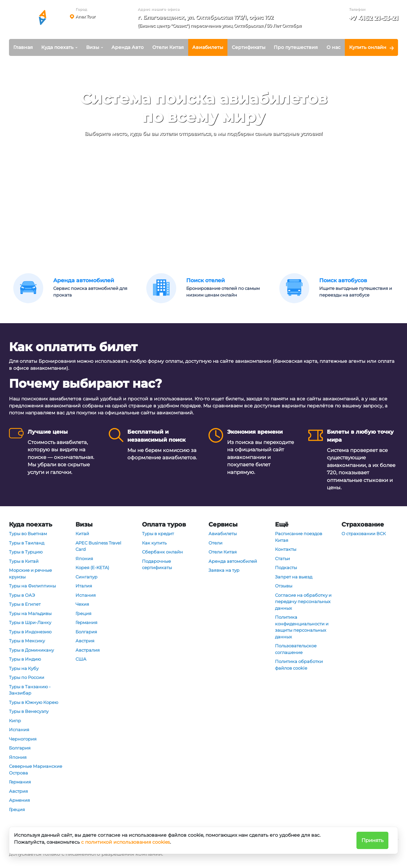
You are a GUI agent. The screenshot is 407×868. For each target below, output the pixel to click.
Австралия (88, 650)
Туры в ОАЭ (22, 595)
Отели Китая (168, 47)
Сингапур (86, 577)
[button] (222, 23)
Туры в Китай (24, 561)
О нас (334, 47)
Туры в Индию (25, 659)
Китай (82, 534)
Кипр (15, 721)
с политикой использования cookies (126, 842)
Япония (18, 757)
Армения (19, 800)
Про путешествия (296, 47)
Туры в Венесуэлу (29, 711)
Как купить (154, 543)
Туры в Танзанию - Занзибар (30, 690)
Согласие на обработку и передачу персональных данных (303, 602)
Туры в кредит (158, 534)
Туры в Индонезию (30, 632)
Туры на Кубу (24, 668)
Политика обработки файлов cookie (299, 665)
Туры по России (27, 677)
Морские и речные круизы (30, 573)
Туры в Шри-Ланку (30, 622)
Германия (20, 782)
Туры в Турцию (26, 552)
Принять (372, 840)
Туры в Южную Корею (34, 702)
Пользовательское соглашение (296, 649)
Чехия (82, 604)
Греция (17, 809)
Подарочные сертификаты (157, 564)
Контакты (286, 549)
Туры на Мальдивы (30, 613)
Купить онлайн (368, 47)
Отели (215, 543)
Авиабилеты (208, 47)
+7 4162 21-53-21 (373, 18)
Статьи (282, 558)
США (81, 659)
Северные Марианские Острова (36, 769)
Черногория (23, 739)
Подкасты (286, 567)
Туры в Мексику (27, 641)
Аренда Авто (128, 47)
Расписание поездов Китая (299, 537)
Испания (19, 730)
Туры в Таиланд (27, 543)
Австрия (18, 791)
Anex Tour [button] (85, 16)
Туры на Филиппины (32, 586)
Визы (93, 47)
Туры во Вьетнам (28, 534)
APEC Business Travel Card (98, 546)
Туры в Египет (25, 604)
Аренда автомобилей (233, 561)
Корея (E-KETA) (92, 567)
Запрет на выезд (294, 577)
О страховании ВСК (364, 534)
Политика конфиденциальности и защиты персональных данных (302, 627)
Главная (23, 47)
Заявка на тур (224, 570)
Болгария (20, 748)
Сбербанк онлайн (162, 552)
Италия (84, 586)
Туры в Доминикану (31, 650)
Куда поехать (57, 47)
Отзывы (284, 586)
